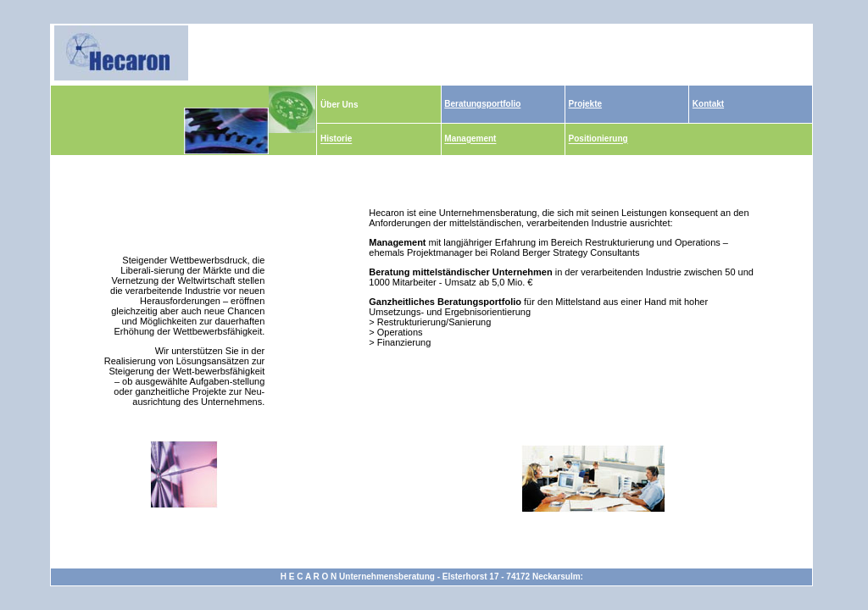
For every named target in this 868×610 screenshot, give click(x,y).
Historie (336, 139)
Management (470, 139)
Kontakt (708, 104)
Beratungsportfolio (482, 104)
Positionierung (598, 139)
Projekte (585, 104)
